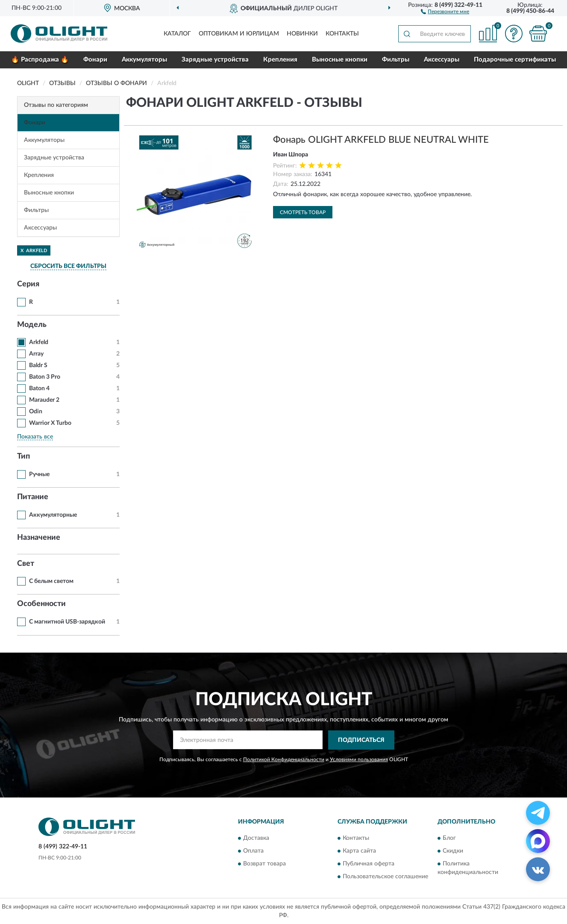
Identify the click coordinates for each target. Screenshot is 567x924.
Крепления (280, 60)
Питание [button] (33, 497)
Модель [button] (32, 325)
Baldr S (38, 365)
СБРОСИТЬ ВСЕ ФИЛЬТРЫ (68, 266)
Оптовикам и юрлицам (239, 34)
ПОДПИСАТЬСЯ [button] (361, 740)
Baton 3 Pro (45, 377)
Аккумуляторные (53, 515)
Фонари (95, 60)
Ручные (39, 474)
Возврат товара (264, 864)
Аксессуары (442, 60)
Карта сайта (359, 851)
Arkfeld (39, 342)
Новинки (302, 34)
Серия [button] (28, 284)
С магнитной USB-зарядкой (67, 622)
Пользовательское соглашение (385, 877)
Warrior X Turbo (50, 423)
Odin (36, 412)
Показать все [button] (35, 437)
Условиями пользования (359, 759)
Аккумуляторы (144, 60)
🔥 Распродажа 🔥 (40, 60)
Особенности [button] (41, 604)
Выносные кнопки (340, 60)
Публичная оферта (369, 864)
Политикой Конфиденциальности (284, 759)
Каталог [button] (177, 34)
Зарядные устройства (215, 60)
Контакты (342, 34)
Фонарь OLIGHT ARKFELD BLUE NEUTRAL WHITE (381, 140)
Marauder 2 (44, 400)
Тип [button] (24, 456)
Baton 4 (39, 388)
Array (36, 354)
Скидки (453, 851)
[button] (445, 11)
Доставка (256, 839)
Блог (449, 839)
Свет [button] (26, 564)
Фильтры (396, 60)
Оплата (253, 851)
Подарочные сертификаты (515, 60)
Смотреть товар (303, 212)
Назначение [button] (39, 538)
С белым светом (51, 581)
